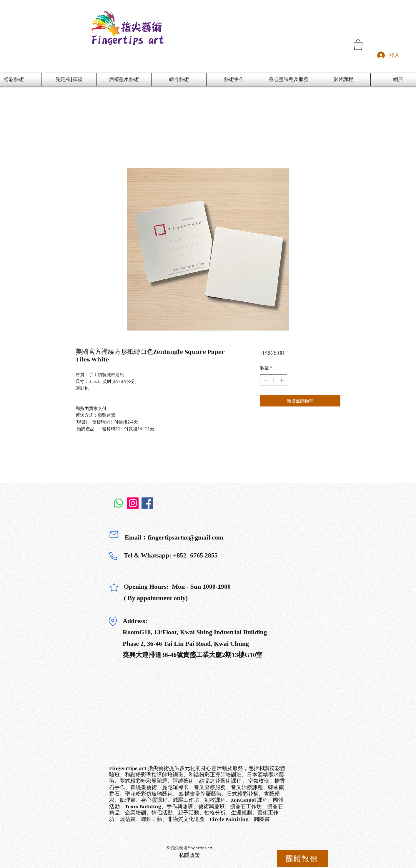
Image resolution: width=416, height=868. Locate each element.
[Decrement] (265, 380)
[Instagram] (133, 503)
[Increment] (282, 380)
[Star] (114, 587)
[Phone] (113, 556)
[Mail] (114, 535)
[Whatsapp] (118, 503)
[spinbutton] (273, 380)
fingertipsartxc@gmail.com (185, 537)
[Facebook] (147, 503)
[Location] (113, 621)
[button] (358, 45)
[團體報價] (302, 859)
